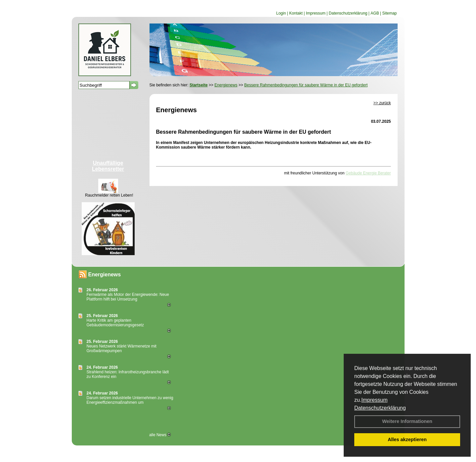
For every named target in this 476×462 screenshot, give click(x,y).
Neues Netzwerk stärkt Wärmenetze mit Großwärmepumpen (122, 348)
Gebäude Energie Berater (368, 173)
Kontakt (296, 13)
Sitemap (389, 13)
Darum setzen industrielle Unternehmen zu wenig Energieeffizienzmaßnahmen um (130, 400)
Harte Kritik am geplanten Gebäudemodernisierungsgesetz (115, 323)
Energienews (105, 275)
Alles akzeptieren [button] (407, 439)
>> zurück (382, 103)
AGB (375, 13)
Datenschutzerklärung (380, 408)
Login (281, 13)
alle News (160, 435)
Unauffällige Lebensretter (108, 166)
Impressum (374, 400)
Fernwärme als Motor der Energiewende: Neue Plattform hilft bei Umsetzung (128, 297)
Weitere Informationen (407, 421)
